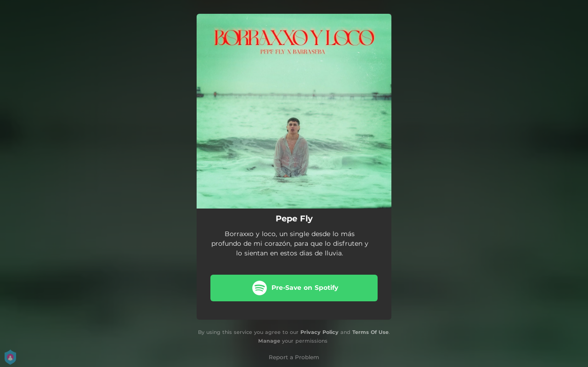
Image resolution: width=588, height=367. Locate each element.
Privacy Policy (319, 332)
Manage (269, 341)
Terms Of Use (370, 332)
